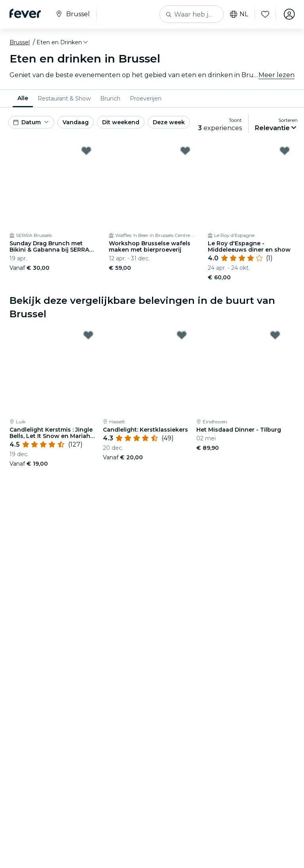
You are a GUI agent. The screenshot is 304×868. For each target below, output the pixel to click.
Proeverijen (146, 99)
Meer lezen (276, 75)
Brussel (20, 42)
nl (239, 14)
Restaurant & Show (64, 99)
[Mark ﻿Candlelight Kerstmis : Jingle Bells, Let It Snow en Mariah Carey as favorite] (88, 335)
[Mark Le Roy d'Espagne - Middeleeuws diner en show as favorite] (285, 151)
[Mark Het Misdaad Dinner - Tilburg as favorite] (275, 335)
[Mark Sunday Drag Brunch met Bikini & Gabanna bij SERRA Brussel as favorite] (86, 151)
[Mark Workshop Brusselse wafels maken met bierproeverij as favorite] (185, 151)
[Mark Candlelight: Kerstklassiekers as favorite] (182, 335)
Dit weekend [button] (121, 122)
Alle (23, 98)
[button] (63, 42)
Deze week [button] (169, 122)
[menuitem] (23, 99)
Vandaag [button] (76, 122)
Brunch (110, 99)
